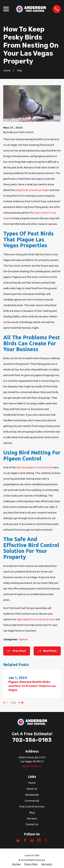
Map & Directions (32, 766)
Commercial (32, 801)
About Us (32, 789)
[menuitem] (16, 864)
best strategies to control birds (34, 467)
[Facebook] (25, 840)
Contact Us (32, 824)
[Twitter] (46, 840)
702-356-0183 (32, 740)
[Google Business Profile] (18, 840)
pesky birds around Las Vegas (32, 190)
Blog (32, 812)
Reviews (32, 818)
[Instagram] (39, 840)
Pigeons (23, 639)
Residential (32, 795)
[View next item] (21, 703)
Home (32, 783)
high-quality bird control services (36, 619)
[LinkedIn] (32, 840)
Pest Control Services (32, 806)
